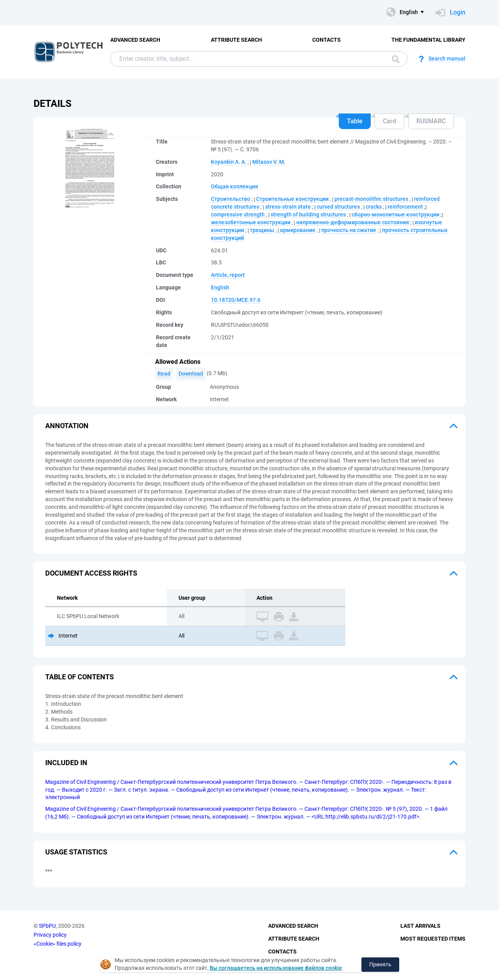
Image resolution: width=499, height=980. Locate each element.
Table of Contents (80, 677)
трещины (262, 230)
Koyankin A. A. (229, 162)
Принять (380, 964)
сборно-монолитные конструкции (395, 214)
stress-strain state (288, 207)
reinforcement (405, 207)
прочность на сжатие (349, 230)
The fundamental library (428, 40)
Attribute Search (236, 40)
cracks (374, 207)
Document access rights (91, 573)
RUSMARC (431, 121)
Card (389, 121)
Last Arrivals (420, 926)
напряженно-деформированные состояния (353, 222)
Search (396, 59)
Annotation (67, 426)
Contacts (326, 40)
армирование (298, 230)
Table (355, 121)
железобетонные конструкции (251, 222)
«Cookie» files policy (58, 944)
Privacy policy (50, 935)
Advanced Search (135, 40)
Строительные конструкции (292, 199)
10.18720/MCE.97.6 (236, 300)
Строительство (231, 199)
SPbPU (47, 926)
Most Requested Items (433, 939)
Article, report (228, 275)
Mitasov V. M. (269, 162)
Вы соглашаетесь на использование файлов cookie (276, 968)
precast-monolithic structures (371, 199)
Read (164, 374)
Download (191, 374)
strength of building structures (308, 214)
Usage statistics (76, 852)
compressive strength (238, 214)
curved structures (338, 207)
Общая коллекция (234, 186)
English (220, 287)
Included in (66, 763)
